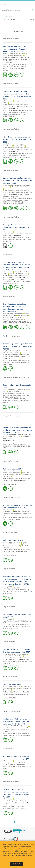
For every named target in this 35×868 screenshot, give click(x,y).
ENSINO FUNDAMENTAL (10, 114)
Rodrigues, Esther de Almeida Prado (13, 656)
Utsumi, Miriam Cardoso (9, 654)
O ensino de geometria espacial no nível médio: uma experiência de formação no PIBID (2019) (17, 346)
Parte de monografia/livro (11, 39)
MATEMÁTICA (12, 484)
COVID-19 (13, 116)
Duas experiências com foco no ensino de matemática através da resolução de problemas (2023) (17, 181)
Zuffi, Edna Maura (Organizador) (12, 437)
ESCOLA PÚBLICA (8, 364)
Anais (9, 512)
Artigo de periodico (9, 254)
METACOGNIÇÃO (7, 594)
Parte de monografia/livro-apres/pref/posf (16, 377)
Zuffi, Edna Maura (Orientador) (11, 353)
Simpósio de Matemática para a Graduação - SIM (16, 356)
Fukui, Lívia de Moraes (9, 54)
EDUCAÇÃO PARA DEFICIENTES (22, 735)
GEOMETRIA (27, 360)
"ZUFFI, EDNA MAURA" (10, 20)
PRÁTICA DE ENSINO (18, 401)
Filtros (5, 17)
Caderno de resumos (13, 355)
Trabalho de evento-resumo (11, 336)
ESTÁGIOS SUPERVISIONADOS (19, 67)
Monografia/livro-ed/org (10, 416)
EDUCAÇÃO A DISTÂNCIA (10, 157)
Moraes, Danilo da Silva (9, 185)
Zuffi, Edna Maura (20, 54)
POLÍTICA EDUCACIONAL (19, 809)
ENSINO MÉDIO (21, 114)
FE (17, 397)
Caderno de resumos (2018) (13, 540)
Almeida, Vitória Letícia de (10, 144)
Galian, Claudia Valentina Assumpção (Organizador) (17, 435)
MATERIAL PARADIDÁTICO (10, 629)
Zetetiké (9, 317)
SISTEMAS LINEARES (16, 592)
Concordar (16, 864)
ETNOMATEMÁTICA (25, 281)
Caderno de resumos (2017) (13, 684)
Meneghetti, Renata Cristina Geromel (13, 55)
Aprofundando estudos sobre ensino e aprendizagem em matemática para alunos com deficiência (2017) (17, 721)
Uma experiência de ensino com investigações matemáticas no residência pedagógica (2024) (14, 49)
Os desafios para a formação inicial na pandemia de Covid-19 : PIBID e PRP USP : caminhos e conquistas (17, 107)
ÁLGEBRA (26, 238)
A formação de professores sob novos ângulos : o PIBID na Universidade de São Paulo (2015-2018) (16, 395)
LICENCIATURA (7, 401)
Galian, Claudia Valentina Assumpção (13, 390)
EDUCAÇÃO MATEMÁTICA (16, 65)
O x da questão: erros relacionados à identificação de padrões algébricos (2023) (16, 227)
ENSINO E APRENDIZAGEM (10, 240)
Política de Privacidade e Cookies (21, 855)
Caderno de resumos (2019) (13, 469)
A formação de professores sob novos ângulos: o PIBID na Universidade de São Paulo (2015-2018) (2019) (17, 430)
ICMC (10, 61)
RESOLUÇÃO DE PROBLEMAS (11, 281)
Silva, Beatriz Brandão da (10, 351)
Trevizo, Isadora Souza (23, 351)
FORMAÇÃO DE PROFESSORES (11, 69)
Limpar (32, 20)
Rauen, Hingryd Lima (22, 185)
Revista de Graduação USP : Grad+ (17, 621)
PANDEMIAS (6, 116)
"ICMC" (14, 17)
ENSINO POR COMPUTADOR (20, 112)
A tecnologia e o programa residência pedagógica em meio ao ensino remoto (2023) (17, 139)
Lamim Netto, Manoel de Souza (18, 274)
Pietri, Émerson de (14, 391)
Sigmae (9, 588)
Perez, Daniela (7, 726)
